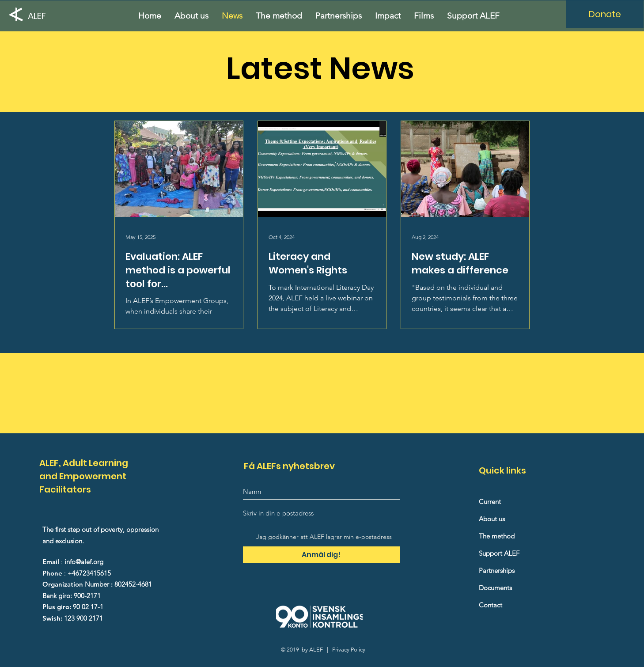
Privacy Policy (349, 650)
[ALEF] (39, 16)
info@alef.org (84, 562)
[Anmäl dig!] (321, 555)
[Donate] (605, 14)
